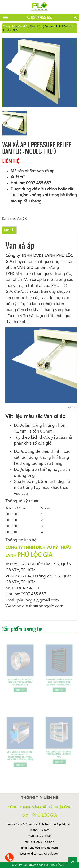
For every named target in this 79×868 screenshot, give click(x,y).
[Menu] (5, 17)
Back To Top (73, 862)
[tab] (9, 230)
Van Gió (23, 26)
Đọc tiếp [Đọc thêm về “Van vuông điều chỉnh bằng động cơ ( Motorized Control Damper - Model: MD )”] (20, 762)
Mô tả (9, 230)
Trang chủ (9, 26)
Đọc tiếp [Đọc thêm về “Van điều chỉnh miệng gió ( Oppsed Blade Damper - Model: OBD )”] (59, 687)
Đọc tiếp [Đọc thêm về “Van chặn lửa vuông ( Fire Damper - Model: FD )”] (59, 759)
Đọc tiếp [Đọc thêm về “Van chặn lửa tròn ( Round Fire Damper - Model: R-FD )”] (20, 687)
